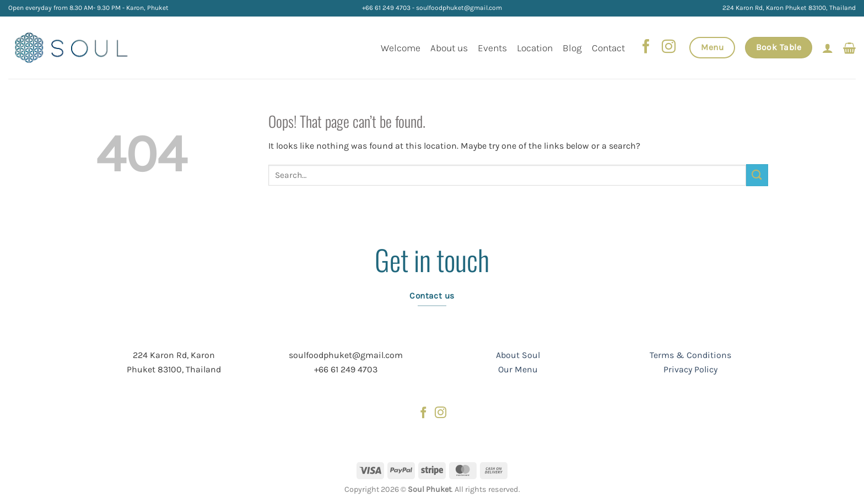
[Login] (828, 48)
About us (449, 48)
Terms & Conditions (690, 355)
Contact (608, 48)
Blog (572, 48)
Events (492, 48)
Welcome (401, 48)
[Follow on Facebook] (646, 47)
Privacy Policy (690, 369)
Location (535, 48)
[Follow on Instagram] (668, 47)
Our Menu (518, 369)
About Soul (518, 355)
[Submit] (757, 175)
